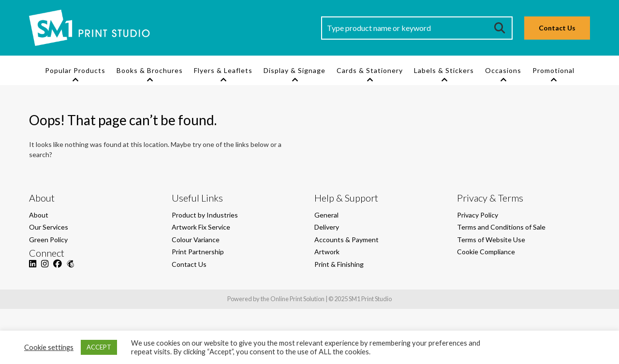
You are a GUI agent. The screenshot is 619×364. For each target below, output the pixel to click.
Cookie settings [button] (49, 347)
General (326, 215)
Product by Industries (205, 215)
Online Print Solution (297, 299)
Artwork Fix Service (201, 227)
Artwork (327, 252)
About (39, 215)
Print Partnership (198, 252)
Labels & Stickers (444, 70)
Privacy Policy (478, 215)
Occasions (503, 70)
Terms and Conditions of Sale (501, 227)
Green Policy (48, 240)
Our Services (49, 227)
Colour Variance (196, 240)
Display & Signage (295, 70)
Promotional (553, 70)
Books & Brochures (150, 70)
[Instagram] (45, 269)
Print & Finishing (339, 264)
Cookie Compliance (486, 252)
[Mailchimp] (70, 269)
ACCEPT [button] (99, 347)
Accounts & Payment (346, 240)
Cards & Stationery (370, 70)
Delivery (327, 227)
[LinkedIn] (33, 269)
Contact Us (557, 28)
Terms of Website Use (491, 240)
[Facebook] (58, 269)
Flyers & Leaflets (223, 70)
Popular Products (75, 70)
